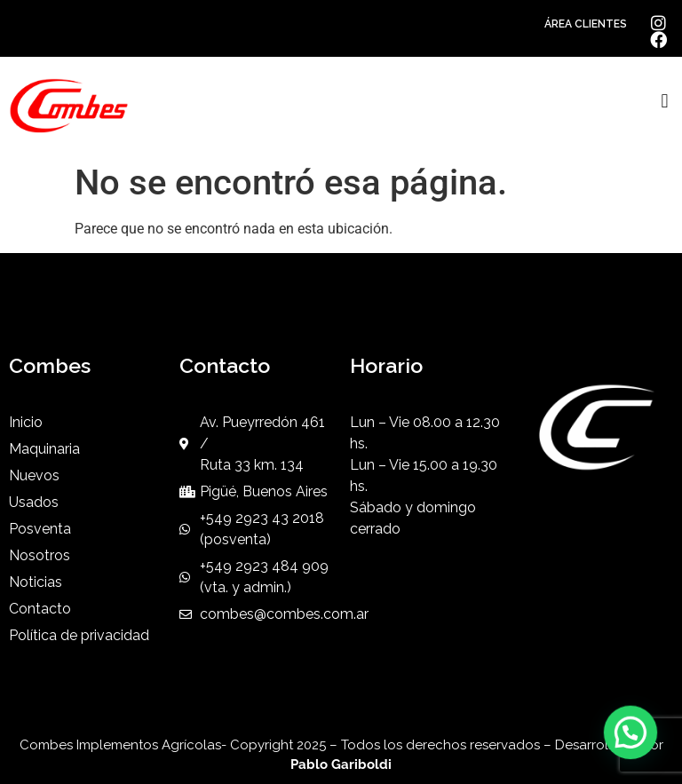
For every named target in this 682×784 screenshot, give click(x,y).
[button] (665, 102)
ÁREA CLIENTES (586, 24)
